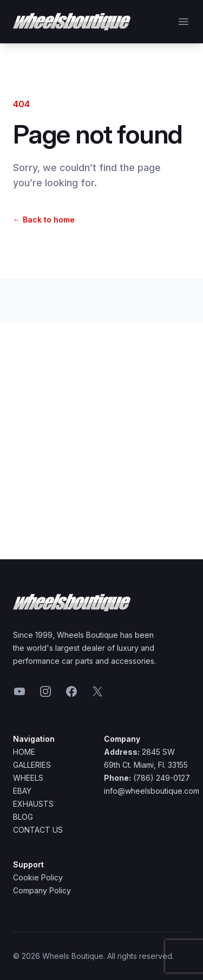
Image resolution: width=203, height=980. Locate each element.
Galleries (32, 765)
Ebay (22, 791)
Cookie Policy (38, 877)
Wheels (28, 778)
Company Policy (42, 890)
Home (24, 752)
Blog (23, 817)
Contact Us (38, 830)
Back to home (44, 220)
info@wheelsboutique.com (152, 791)
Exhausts (33, 804)
